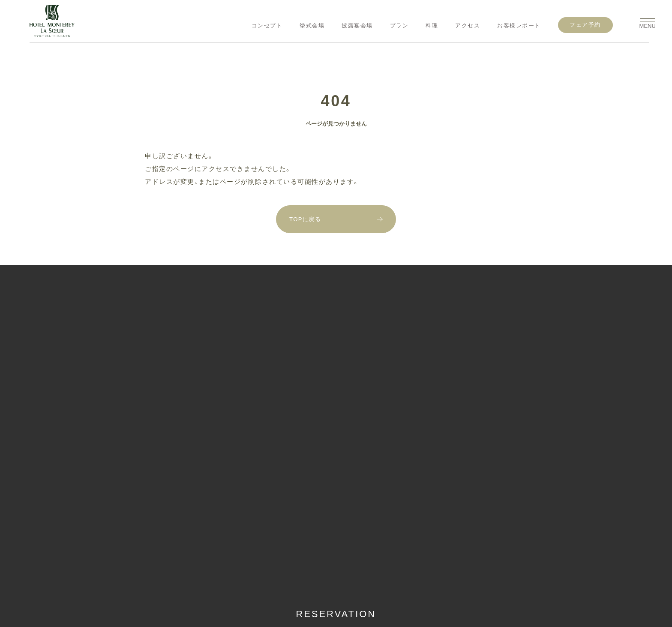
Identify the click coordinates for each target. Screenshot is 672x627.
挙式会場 (312, 25)
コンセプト (267, 25)
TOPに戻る (305, 219)
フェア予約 (585, 25)
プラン (399, 25)
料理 (432, 25)
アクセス (468, 25)
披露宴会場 (357, 25)
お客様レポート (519, 25)
